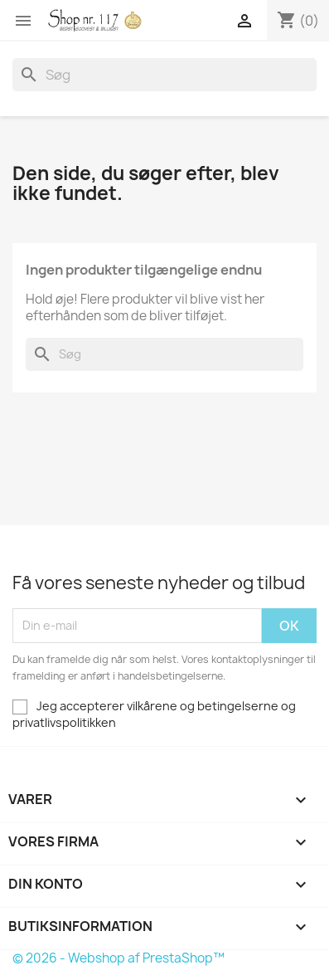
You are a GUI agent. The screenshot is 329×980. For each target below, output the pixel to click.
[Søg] (164, 75)
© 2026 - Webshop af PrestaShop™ (119, 958)
